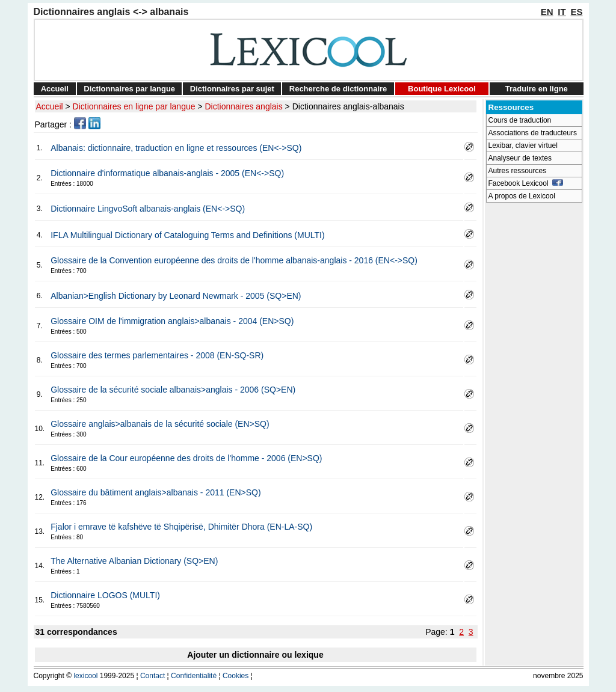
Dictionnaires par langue (129, 89)
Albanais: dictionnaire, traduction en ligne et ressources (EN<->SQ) (176, 148)
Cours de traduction (520, 120)
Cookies (236, 676)
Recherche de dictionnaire (338, 89)
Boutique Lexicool (442, 89)
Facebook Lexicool (526, 183)
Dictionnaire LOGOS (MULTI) (105, 595)
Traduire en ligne (537, 89)
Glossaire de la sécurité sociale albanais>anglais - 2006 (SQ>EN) (173, 390)
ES (576, 12)
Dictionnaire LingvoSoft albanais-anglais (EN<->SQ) (148, 209)
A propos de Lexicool (522, 196)
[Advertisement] (534, 388)
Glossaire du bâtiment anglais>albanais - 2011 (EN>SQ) (156, 492)
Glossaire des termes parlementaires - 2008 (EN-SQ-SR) (157, 355)
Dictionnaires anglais (244, 106)
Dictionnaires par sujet (232, 89)
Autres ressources (518, 171)
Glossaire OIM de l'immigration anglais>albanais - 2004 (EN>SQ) (172, 321)
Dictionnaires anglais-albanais (348, 106)
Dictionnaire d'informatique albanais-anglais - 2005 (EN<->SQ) (167, 173)
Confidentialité (194, 676)
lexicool (85, 676)
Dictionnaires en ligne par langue (134, 106)
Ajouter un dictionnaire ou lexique (255, 655)
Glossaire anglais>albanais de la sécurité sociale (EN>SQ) (160, 424)
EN (547, 12)
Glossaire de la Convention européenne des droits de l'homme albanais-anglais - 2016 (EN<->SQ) (234, 260)
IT (562, 12)
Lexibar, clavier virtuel (523, 145)
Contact (152, 676)
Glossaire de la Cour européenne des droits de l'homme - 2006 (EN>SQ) (186, 458)
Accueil (55, 89)
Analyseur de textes (520, 158)
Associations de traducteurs (533, 133)
